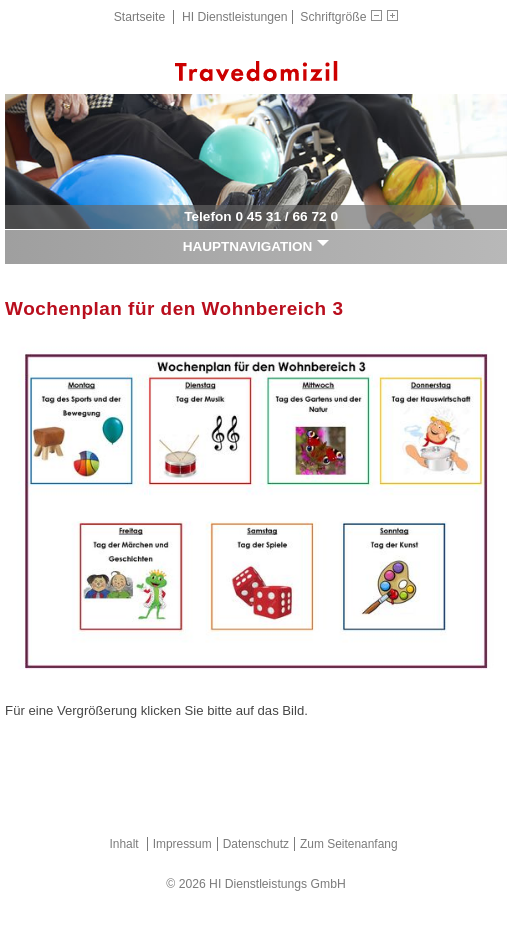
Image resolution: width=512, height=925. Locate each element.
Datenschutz (256, 844)
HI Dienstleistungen (235, 17)
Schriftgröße (333, 17)
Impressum (182, 844)
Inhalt (123, 844)
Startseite (139, 17)
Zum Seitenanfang (349, 844)
